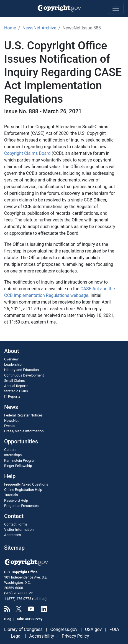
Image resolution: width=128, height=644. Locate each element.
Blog (8, 619)
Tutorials (11, 495)
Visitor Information (19, 530)
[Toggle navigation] (116, 8)
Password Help (16, 500)
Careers (10, 450)
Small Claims (15, 381)
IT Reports (12, 396)
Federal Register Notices (23, 415)
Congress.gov (64, 629)
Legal (16, 636)
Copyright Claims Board (27, 153)
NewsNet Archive (39, 28)
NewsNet (11, 421)
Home (10, 28)
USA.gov (93, 629)
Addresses (12, 535)
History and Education (21, 370)
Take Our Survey (29, 619)
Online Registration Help (23, 490)
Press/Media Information (24, 431)
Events (9, 426)
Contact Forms (16, 524)
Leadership (13, 364)
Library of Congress (23, 629)
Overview (11, 359)
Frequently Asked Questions (26, 484)
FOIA (114, 629)
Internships (13, 455)
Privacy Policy (75, 636)
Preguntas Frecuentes (21, 506)
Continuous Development (24, 375)
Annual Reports (16, 386)
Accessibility (42, 636)
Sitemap (14, 548)
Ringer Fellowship (18, 466)
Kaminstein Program (20, 460)
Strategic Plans (16, 391)
